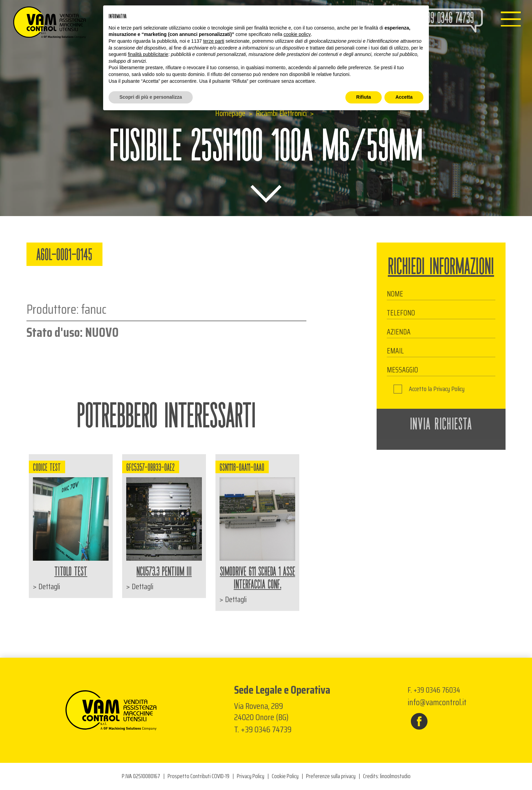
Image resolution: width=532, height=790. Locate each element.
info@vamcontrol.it (437, 702)
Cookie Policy (285, 776)
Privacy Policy (449, 389)
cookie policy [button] (297, 34)
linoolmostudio (395, 776)
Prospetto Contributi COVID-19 (198, 776)
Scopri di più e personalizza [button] (151, 97)
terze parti (214, 41)
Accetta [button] (404, 97)
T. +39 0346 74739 (263, 729)
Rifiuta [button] (364, 97)
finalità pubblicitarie (148, 54)
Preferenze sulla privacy (331, 776)
